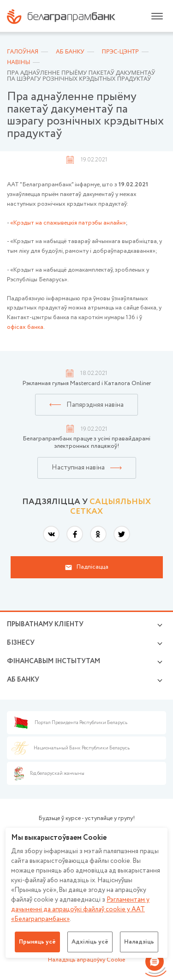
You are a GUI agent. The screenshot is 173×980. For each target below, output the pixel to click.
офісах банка (25, 327)
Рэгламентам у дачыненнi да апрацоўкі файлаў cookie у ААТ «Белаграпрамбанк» (80, 909)
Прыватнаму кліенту (45, 624)
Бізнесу (21, 643)
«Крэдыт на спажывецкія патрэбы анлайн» (68, 223)
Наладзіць (139, 942)
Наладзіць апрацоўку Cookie (86, 960)
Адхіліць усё (90, 942)
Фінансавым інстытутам (54, 661)
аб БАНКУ (23, 680)
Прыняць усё (37, 942)
